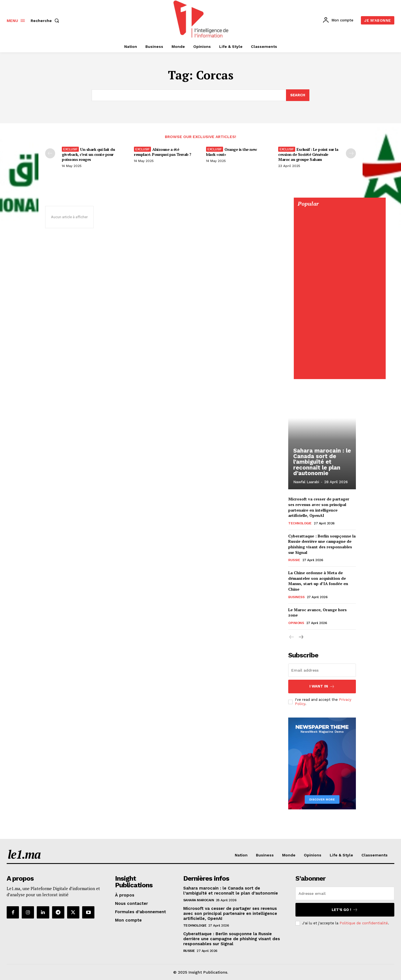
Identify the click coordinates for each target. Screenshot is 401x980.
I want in (322, 687)
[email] (322, 670)
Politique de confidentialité (364, 923)
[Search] (298, 95)
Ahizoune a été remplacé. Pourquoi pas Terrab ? (163, 152)
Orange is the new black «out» (232, 152)
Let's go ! (345, 910)
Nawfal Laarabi (306, 482)
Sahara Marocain (199, 900)
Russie (294, 560)
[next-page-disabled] (351, 153)
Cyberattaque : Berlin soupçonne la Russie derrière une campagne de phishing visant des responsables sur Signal (322, 544)
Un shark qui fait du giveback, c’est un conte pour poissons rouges (88, 154)
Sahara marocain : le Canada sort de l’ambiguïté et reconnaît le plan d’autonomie (321, 462)
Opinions (296, 623)
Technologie (300, 523)
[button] (46, 21)
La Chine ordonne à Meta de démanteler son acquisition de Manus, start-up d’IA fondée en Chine (318, 581)
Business (296, 597)
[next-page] (301, 637)
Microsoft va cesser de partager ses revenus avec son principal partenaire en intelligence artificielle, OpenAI (319, 507)
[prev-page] (50, 153)
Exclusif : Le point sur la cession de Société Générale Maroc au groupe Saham (308, 154)
